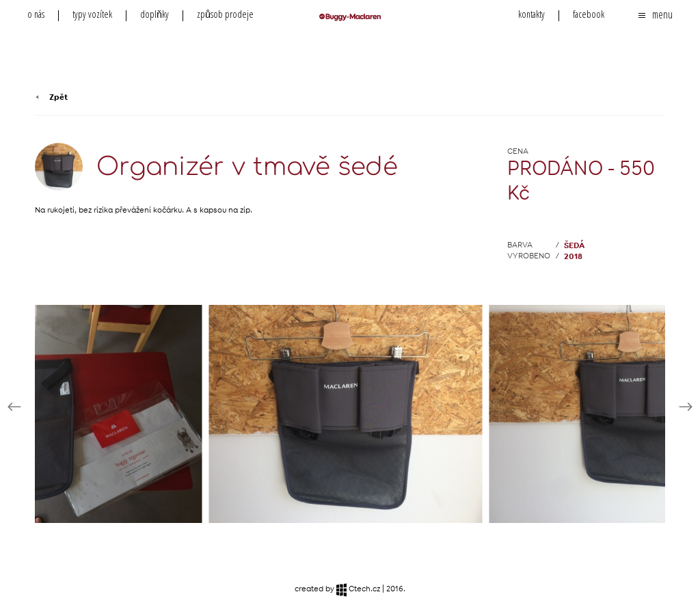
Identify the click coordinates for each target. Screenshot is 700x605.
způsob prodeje (225, 14)
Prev (14, 407)
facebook (589, 14)
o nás (36, 14)
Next (686, 407)
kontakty (531, 14)
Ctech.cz (358, 590)
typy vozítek (92, 14)
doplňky (154, 14)
